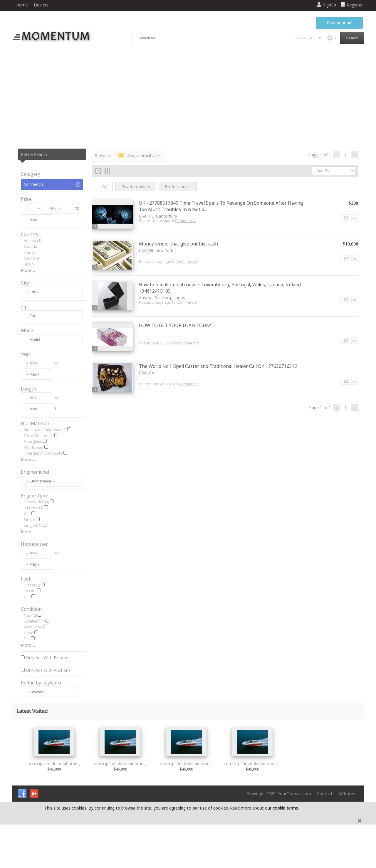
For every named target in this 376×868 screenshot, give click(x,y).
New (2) (30, 659)
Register (355, 5)
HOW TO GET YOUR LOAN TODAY (175, 325)
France (30, 252)
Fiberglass (33, 474)
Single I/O (33, 569)
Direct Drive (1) (36, 545)
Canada (30, 247)
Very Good (33, 671)
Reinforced (34, 480)
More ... (28, 270)
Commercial (185, 221)
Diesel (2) (32, 629)
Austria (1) (32, 241)
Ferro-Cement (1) (39, 468)
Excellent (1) (34, 665)
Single (29, 563)
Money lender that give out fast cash (178, 244)
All (104, 187)
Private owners (136, 187)
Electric (30, 634)
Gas (27, 557)
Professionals (178, 187)
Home (22, 5)
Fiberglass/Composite (43, 486)
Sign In (330, 5)
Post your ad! (339, 23)
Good (29, 676)
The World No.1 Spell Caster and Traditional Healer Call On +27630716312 (218, 366)
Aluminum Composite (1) (45, 462)
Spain (29, 264)
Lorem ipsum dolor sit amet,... (54, 807)
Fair (27, 682)
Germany (32, 258)
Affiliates (347, 837)
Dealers (41, 5)
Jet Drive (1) (33, 551)
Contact (325, 837)
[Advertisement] (188, 97)
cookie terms (285, 851)
